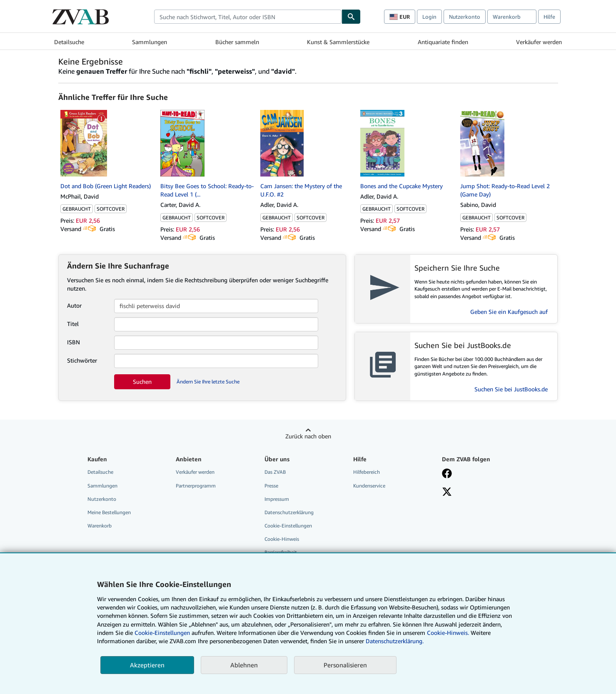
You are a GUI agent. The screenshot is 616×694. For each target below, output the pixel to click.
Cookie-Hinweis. (448, 633)
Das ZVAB (275, 472)
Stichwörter (82, 360)
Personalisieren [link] (345, 665)
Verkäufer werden (539, 42)
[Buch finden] (351, 17)
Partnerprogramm (196, 486)
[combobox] (248, 17)
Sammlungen (150, 42)
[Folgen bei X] (447, 493)
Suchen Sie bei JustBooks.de (511, 389)
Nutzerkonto (465, 17)
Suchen (142, 382)
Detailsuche (69, 42)
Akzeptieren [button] (147, 665)
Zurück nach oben (308, 436)
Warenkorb (100, 526)
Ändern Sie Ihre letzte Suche (208, 382)
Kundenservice (369, 486)
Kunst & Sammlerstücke (338, 42)
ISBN (74, 342)
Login (429, 17)
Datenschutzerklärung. (395, 641)
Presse (271, 486)
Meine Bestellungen (109, 512)
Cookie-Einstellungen (162, 633)
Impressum (277, 499)
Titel (73, 324)
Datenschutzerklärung (289, 512)
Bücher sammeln (237, 42)
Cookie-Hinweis (282, 539)
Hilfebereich (367, 472)
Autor (74, 305)
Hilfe (549, 17)
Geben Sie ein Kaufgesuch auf (509, 312)
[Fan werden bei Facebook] (447, 474)
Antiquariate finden (443, 42)
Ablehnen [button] (244, 665)
